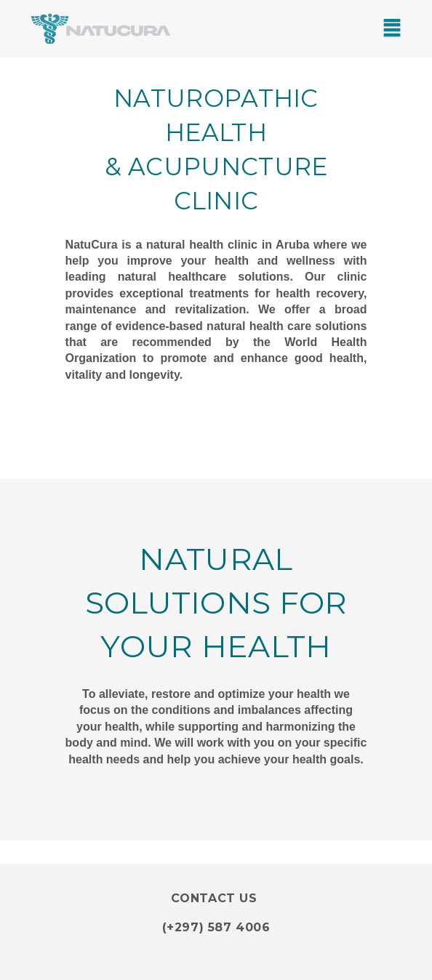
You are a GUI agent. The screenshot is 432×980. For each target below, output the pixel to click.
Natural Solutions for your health (216, 603)
